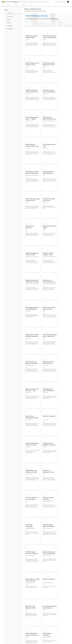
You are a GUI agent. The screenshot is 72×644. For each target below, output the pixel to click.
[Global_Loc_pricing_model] (6, 29)
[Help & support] (51, 2)
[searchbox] (15, 13)
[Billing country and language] (60, 2)
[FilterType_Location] (6, 17)
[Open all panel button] (4, 5)
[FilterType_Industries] (6, 23)
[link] (33, 42)
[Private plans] (54, 2)
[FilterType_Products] (6, 20)
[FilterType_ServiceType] (6, 26)
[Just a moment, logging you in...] (68, 2)
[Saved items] (52, 2)
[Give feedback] (49, 2)
